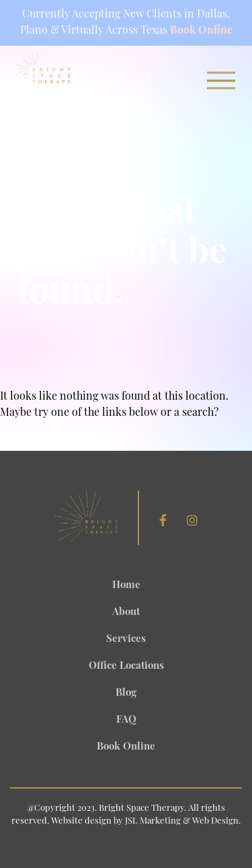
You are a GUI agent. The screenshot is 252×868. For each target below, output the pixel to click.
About (126, 613)
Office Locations (126, 666)
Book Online (201, 31)
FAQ (126, 720)
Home (126, 586)
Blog (126, 693)
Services (126, 640)
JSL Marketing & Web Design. (183, 821)
